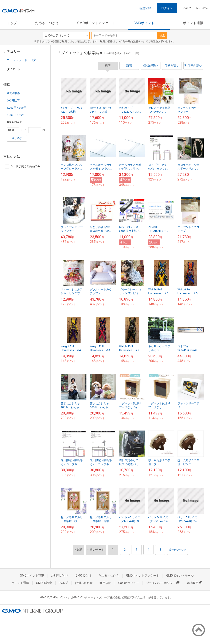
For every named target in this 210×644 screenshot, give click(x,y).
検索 (162, 35)
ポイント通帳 (193, 23)
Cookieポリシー (129, 583)
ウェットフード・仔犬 (22, 60)
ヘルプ (187, 8)
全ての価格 (14, 93)
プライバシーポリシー (163, 583)
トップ (12, 23)
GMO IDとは (83, 576)
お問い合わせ (84, 583)
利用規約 (105, 583)
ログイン (167, 8)
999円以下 (13, 100)
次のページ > (177, 550)
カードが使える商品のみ (23, 166)
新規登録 (145, 8)
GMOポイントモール (149, 23)
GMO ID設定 (201, 8)
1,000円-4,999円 (17, 108)
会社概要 (194, 583)
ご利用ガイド (60, 576)
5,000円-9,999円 (17, 115)
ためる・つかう (47, 23)
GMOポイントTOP (32, 576)
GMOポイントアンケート (96, 23)
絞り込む (17, 138)
